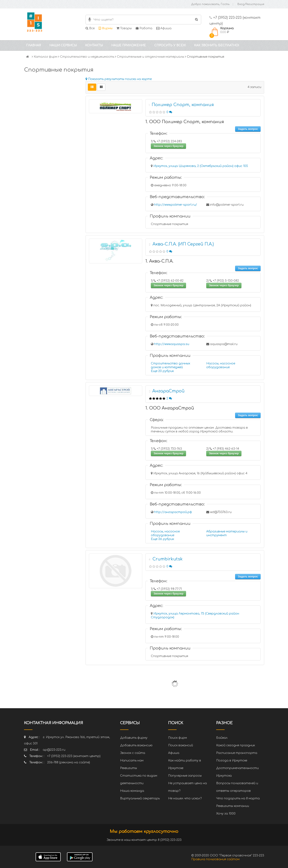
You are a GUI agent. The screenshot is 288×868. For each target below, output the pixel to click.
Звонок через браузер (169, 146)
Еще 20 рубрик (162, 371)
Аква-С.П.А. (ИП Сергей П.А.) (183, 244)
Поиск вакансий (181, 745)
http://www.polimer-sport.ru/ (176, 205)
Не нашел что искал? (185, 798)
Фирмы (106, 28)
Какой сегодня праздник (236, 745)
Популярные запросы (185, 776)
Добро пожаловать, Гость (210, 4)
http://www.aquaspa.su (172, 344)
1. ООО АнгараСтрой (170, 408)
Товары (124, 28)
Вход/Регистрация (251, 4)
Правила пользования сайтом (215, 859)
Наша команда (132, 791)
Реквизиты (129, 768)
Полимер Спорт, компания (183, 105)
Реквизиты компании (233, 806)
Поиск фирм (177, 738)
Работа (144, 28)
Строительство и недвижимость (87, 57)
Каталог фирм (46, 57)
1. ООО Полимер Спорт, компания (185, 122)
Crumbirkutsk (168, 559)
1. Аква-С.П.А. (159, 261)
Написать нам (132, 761)
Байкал (222, 738)
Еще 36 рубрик (162, 539)
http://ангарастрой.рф (173, 512)
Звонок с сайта (133, 753)
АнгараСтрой (168, 391)
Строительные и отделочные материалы (151, 57)
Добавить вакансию (136, 745)
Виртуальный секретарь (140, 798)
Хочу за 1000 (226, 814)
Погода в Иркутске (232, 761)
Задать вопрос (248, 129)
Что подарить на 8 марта (238, 798)
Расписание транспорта (237, 753)
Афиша (164, 28)
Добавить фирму (134, 738)
